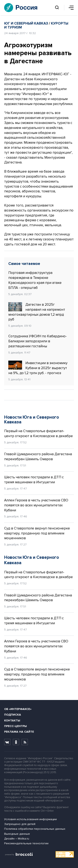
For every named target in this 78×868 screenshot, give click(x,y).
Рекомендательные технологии (26, 843)
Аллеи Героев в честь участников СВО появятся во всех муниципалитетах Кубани (36, 505)
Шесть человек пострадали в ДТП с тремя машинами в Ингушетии (34, 480)
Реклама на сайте (19, 732)
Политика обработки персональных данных (35, 829)
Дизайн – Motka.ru (17, 839)
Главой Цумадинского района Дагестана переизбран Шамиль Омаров (38, 457)
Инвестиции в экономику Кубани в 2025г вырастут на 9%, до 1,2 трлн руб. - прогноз (38, 368)
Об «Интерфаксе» (18, 709)
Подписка (13, 715)
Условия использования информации (30, 819)
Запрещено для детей (20, 824)
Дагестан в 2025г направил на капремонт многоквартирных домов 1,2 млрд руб (37, 312)
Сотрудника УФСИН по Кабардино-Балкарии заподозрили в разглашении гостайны (38, 341)
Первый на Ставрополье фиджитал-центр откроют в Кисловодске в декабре (38, 433)
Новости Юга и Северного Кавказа (32, 420)
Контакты (12, 720)
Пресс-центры (15, 726)
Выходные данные (17, 834)
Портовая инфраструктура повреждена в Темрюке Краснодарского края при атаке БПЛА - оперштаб (35, 280)
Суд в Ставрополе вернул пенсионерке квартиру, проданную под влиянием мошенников (37, 533)
